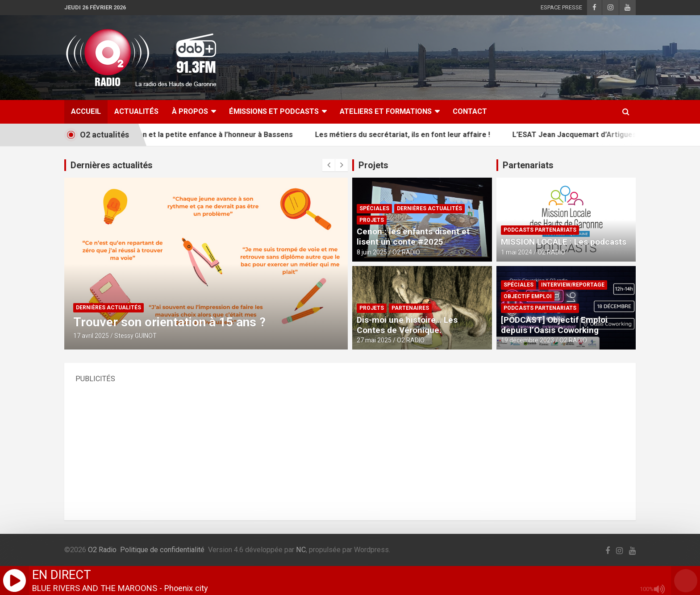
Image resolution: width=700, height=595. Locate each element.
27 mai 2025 (374, 340)
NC (301, 550)
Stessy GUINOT (135, 336)
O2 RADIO (406, 252)
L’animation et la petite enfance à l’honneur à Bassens (213, 135)
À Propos (190, 111)
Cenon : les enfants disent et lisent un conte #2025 (413, 237)
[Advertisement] (343, 447)
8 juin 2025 (372, 252)
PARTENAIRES (410, 308)
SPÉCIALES (374, 208)
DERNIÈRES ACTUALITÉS (108, 308)
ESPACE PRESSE (561, 7)
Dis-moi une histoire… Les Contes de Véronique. (407, 325)
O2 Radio (102, 550)
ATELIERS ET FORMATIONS (386, 111)
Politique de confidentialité (162, 550)
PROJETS (372, 220)
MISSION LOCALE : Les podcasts (564, 242)
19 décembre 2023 (527, 340)
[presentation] (329, 165)
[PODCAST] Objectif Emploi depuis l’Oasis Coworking (554, 325)
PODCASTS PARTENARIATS (540, 230)
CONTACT (470, 111)
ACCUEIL (86, 111)
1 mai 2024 (517, 252)
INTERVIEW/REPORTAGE (573, 285)
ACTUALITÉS (136, 111)
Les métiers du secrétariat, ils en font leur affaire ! (415, 135)
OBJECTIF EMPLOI (528, 296)
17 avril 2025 (91, 336)
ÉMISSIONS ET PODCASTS (274, 111)
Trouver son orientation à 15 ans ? (169, 322)
